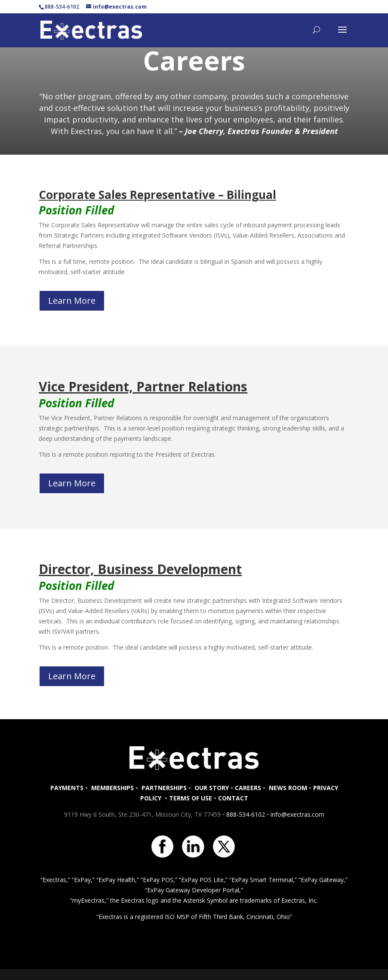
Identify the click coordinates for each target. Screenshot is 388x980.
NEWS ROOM (288, 788)
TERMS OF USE (191, 798)
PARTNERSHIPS (164, 788)
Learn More (72, 301)
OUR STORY (211, 788)
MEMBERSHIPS (112, 788)
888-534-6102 (246, 814)
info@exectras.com (297, 814)
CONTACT (233, 798)
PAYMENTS (67, 788)
